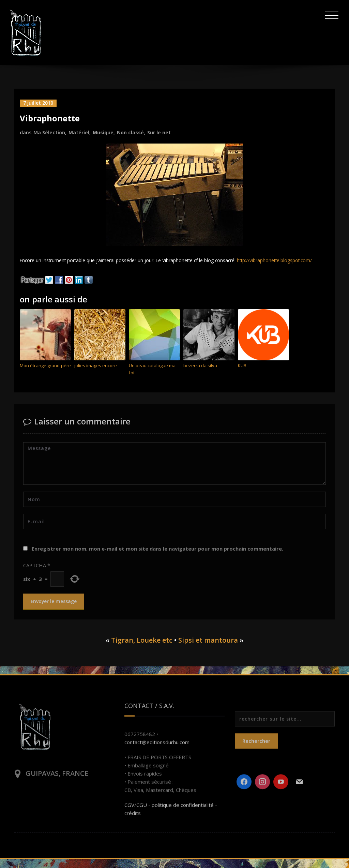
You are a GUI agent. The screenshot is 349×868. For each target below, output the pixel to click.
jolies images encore (96, 375)
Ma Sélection (49, 132)
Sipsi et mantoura (208, 649)
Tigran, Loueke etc (142, 649)
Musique (103, 132)
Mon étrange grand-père (45, 375)
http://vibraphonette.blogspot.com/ (62, 269)
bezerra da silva (200, 375)
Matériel (79, 132)
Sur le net (159, 132)
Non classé (130, 132)
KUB (242, 375)
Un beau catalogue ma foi (152, 378)
